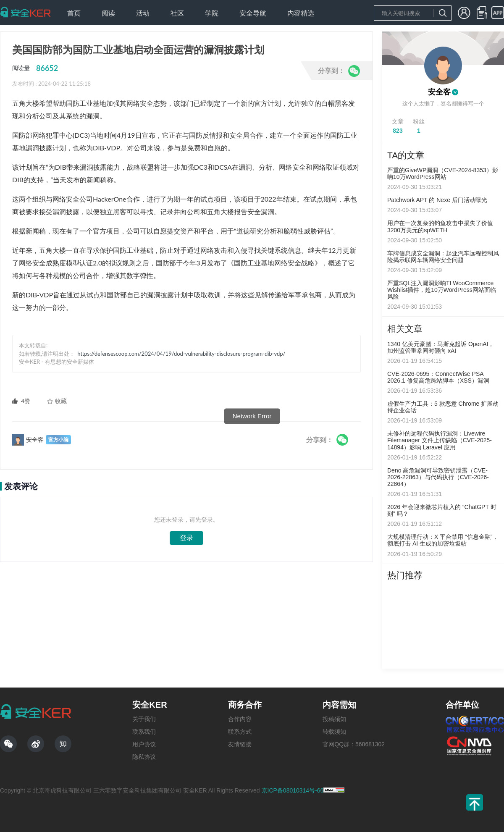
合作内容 (240, 719)
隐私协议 (144, 757)
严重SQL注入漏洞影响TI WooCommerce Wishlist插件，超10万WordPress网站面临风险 (442, 290)
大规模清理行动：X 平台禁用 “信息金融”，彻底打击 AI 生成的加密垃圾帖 (443, 540)
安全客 (439, 92)
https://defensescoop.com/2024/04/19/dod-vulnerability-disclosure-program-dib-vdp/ (181, 354)
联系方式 (240, 732)
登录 (186, 538)
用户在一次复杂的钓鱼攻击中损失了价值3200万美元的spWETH (440, 226)
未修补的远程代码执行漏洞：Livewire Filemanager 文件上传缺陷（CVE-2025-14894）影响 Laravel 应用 (440, 440)
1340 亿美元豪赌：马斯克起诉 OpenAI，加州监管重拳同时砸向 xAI (441, 347)
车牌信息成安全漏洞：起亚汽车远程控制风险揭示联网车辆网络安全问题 (443, 257)
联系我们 (144, 732)
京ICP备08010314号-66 (293, 790)
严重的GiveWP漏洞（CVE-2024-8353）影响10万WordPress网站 (443, 173)
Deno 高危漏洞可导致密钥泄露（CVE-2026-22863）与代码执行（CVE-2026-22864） (438, 477)
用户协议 (144, 744)
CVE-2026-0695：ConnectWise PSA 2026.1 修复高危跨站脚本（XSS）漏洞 (438, 377)
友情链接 (240, 744)
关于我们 (144, 719)
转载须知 (334, 732)
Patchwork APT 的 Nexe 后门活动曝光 (437, 200)
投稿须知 (334, 719)
